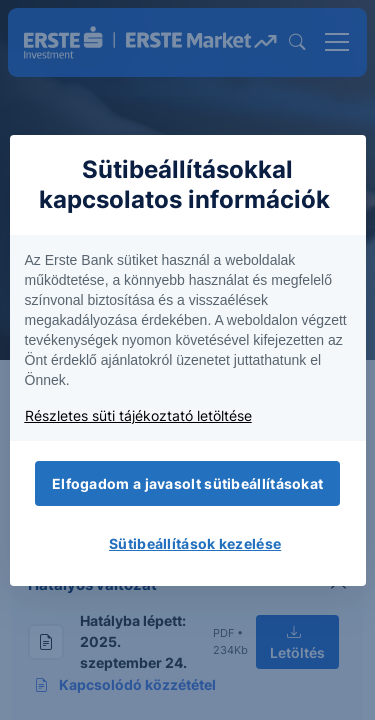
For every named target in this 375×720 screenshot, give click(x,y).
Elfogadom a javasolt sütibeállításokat (187, 483)
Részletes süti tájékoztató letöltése (138, 415)
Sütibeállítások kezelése (195, 543)
